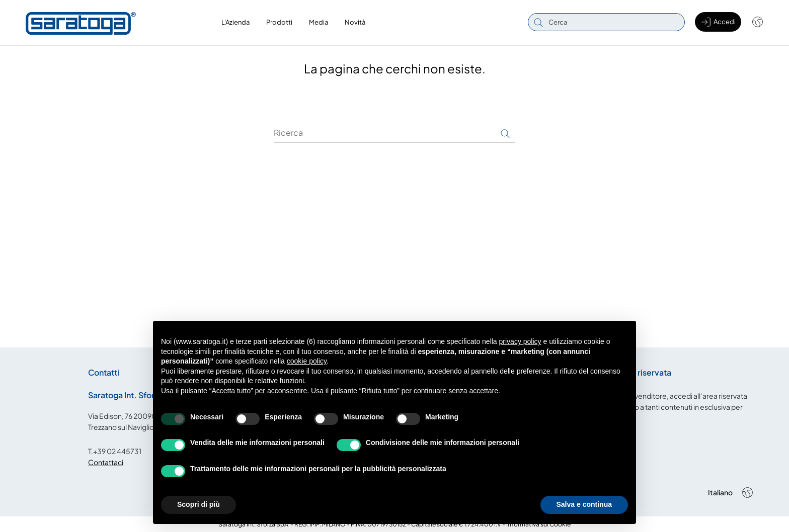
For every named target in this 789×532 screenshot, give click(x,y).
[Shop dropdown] (753, 22)
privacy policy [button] (520, 341)
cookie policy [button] (307, 361)
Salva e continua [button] (584, 504)
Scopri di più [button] (199, 504)
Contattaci (106, 462)
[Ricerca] (395, 132)
